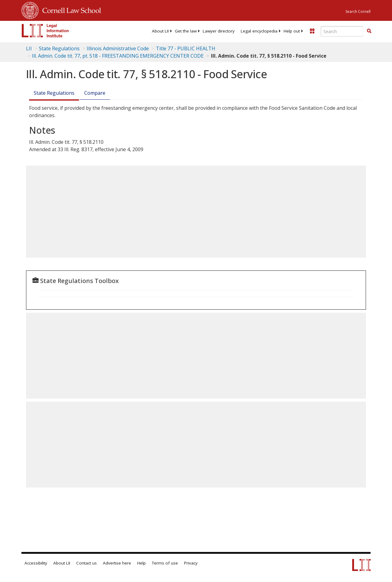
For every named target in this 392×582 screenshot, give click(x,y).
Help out (292, 31)
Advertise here (117, 563)
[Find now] (369, 31)
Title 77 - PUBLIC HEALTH (186, 48)
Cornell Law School (70, 10)
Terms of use (165, 563)
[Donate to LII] (312, 31)
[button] (369, 31)
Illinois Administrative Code (118, 48)
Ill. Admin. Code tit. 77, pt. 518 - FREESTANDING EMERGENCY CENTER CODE (118, 56)
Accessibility (36, 563)
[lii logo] (45, 31)
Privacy (191, 563)
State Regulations (59, 48)
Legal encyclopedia (259, 31)
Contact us (87, 563)
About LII (160, 31)
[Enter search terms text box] (342, 31)
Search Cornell (358, 11)
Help (141, 563)
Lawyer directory (219, 31)
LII (29, 48)
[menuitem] (160, 31)
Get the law (186, 31)
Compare (95, 93)
